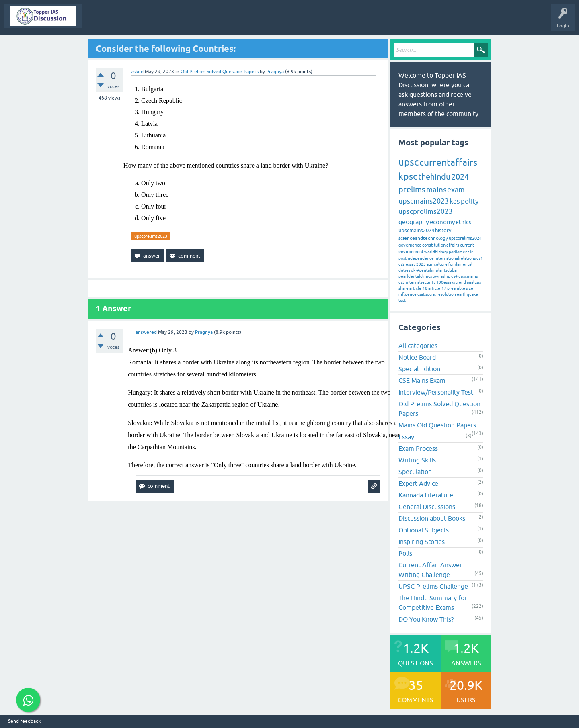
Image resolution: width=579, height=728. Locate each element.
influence (408, 294)
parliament (459, 252)
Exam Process (418, 448)
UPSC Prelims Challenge (433, 586)
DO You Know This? (426, 619)
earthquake (467, 294)
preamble (456, 288)
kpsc (408, 176)
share (403, 288)
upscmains (468, 276)
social (431, 294)
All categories (418, 346)
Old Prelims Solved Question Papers (220, 72)
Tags (220, 22)
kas (455, 201)
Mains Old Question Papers (437, 425)
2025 (421, 264)
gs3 (402, 282)
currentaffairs (448, 162)
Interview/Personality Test (436, 392)
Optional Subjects (424, 530)
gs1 (480, 258)
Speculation (415, 472)
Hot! (158, 22)
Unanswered (189, 22)
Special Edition (419, 369)
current (467, 245)
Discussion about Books (432, 518)
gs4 (454, 276)
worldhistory (436, 252)
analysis (474, 282)
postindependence (416, 258)
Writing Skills (417, 460)
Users (277, 22)
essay (411, 264)
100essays (446, 282)
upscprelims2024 (465, 238)
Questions (130, 22)
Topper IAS (99, 22)
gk (413, 270)
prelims (412, 189)
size (470, 288)
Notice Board (417, 357)
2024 (460, 177)
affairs (453, 245)
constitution (434, 245)
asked (137, 72)
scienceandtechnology (423, 238)
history (443, 230)
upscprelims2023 (151, 236)
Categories (249, 22)
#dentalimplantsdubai (437, 270)
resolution (446, 294)
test (402, 300)
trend (461, 282)
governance (410, 245)
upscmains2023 (424, 201)
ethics (463, 222)
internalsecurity (421, 282)
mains (436, 190)
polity (470, 201)
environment (411, 252)
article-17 (437, 288)
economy (442, 222)
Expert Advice (418, 483)
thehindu (434, 177)
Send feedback (24, 721)
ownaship (441, 276)
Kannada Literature (426, 495)
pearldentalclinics (415, 276)
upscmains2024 (416, 230)
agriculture (437, 264)
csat (421, 294)
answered (146, 332)
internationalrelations (455, 258)
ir (471, 252)
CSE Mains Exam (422, 380)
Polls (405, 553)
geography (414, 222)
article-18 (418, 288)
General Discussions (427, 507)
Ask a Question (311, 22)
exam (456, 190)
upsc (409, 162)
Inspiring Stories (422, 542)
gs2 (402, 264)
